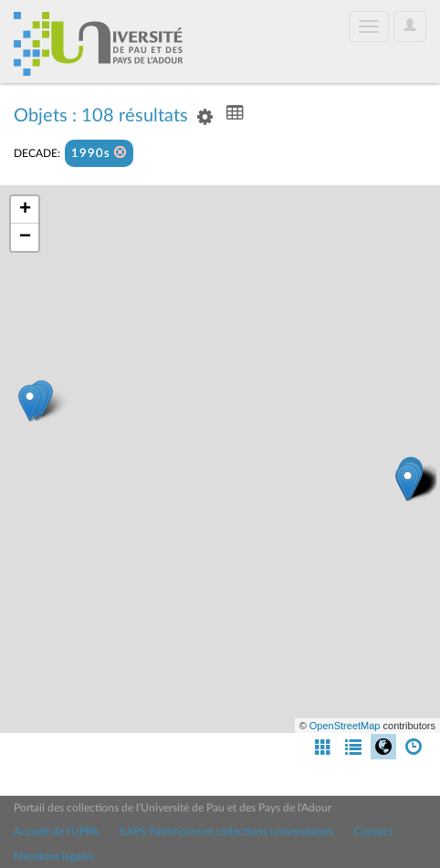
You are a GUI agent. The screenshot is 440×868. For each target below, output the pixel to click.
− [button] (25, 237)
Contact (373, 831)
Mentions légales (54, 856)
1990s (99, 153)
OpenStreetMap (345, 726)
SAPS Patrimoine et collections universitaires (226, 831)
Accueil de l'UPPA (56, 831)
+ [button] (25, 210)
